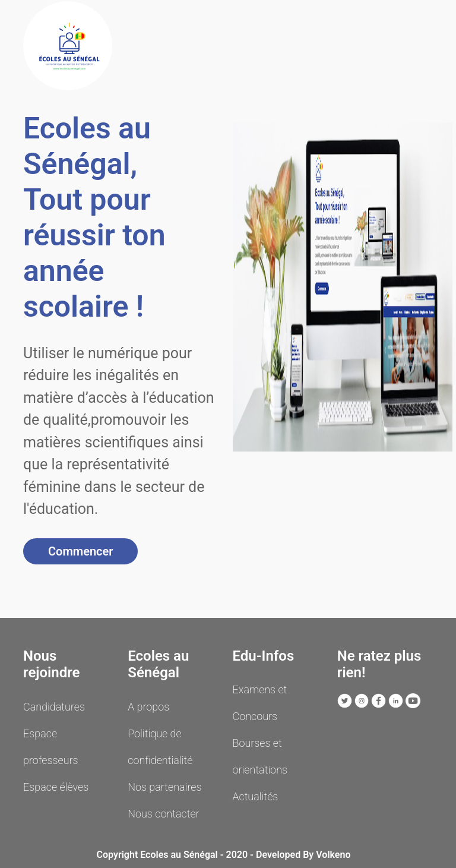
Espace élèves (56, 787)
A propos (148, 707)
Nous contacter (163, 814)
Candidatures (54, 707)
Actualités (256, 796)
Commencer (80, 551)
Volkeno (333, 855)
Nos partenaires (164, 787)
